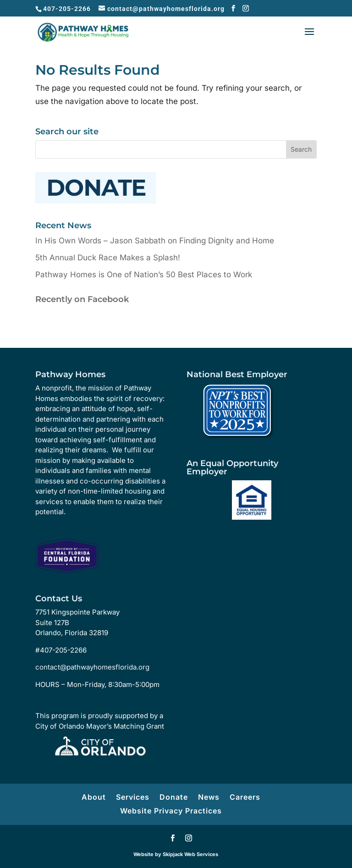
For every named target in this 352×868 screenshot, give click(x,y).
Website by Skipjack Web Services (176, 854)
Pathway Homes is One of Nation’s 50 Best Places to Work (144, 275)
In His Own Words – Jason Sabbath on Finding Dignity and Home (155, 241)
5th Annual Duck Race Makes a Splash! (108, 258)
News (209, 797)
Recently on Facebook (82, 299)
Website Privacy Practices (171, 811)
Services (133, 797)
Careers (245, 797)
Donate (174, 797)
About (94, 797)
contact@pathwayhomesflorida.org (92, 667)
